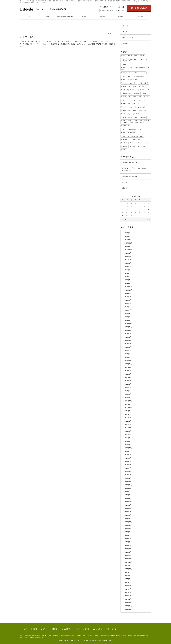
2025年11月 (128, 246)
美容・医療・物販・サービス (66, 17)
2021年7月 (128, 418)
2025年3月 (128, 273)
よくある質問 (139, 17)
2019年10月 (128, 488)
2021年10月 (128, 408)
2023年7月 (128, 340)
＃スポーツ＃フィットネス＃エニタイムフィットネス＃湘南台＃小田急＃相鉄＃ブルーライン (135, 122)
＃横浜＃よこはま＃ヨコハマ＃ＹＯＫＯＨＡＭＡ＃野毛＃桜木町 (135, 60)
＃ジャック (133, 87)
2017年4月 (128, 589)
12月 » (148, 220)
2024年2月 (128, 317)
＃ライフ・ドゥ (127, 100)
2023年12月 (128, 324)
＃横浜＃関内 (126, 110)
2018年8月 (128, 535)
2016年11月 (128, 606)
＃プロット (137, 104)
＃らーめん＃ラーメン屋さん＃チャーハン (134, 73)
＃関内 (125, 64)
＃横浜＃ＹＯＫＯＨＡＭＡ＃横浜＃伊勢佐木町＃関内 (135, 68)
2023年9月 (128, 334)
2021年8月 (128, 414)
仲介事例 (103, 17)
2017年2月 (128, 596)
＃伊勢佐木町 (126, 140)
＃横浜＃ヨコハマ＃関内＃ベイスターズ (134, 56)
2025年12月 (128, 243)
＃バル (146, 143)
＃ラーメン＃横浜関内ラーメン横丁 (132, 129)
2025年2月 (128, 277)
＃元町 (145, 93)
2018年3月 (128, 552)
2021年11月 (128, 404)
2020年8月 (128, 455)
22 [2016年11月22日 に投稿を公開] (127, 213)
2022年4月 (128, 387)
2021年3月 (128, 431)
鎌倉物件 (125, 188)
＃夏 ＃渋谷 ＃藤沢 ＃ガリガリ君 (133, 136)
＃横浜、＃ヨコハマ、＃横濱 (131, 80)
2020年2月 (128, 475)
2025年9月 (128, 253)
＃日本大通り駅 (144, 83)
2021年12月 (128, 401)
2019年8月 (128, 495)
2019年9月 (128, 492)
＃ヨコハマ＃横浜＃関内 (129, 83)
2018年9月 (128, 532)
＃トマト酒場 (126, 104)
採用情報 (54, 629)
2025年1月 (128, 280)
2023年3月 (128, 354)
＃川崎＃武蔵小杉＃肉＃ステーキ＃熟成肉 (134, 117)
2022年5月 (128, 384)
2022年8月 (128, 374)
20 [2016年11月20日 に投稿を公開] (149, 210)
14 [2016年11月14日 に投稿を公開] (123, 210)
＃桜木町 (125, 146)
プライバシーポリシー (113, 629)
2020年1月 (128, 478)
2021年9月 (128, 411)
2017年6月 (128, 582)
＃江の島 (125, 143)
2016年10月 (128, 609)
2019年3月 (128, 512)
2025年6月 (128, 263)
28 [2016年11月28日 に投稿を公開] (123, 216)
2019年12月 (128, 481)
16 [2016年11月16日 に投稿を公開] (132, 210)
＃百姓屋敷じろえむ (136, 97)
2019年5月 (128, 505)
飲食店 (48, 17)
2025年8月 (128, 256)
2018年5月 (128, 545)
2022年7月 (128, 377)
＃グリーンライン (128, 107)
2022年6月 (128, 381)
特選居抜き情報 (128, 37)
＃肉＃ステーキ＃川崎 (140, 110)
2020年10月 (128, 448)
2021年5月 (128, 424)
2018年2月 (128, 555)
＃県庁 (142, 87)
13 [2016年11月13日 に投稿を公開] (149, 206)
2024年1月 (128, 320)
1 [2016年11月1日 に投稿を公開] (127, 203)
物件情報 (34, 629)
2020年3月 (128, 471)
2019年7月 (128, 498)
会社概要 (121, 17)
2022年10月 (128, 367)
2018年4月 (128, 549)
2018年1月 (128, 559)
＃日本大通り (145, 90)
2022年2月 (128, 394)
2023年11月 (128, 327)
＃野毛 (125, 150)
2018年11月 (128, 525)
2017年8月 (128, 576)
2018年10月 (128, 529)
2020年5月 (128, 465)
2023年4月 (128, 350)
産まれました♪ (127, 182)
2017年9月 (128, 572)
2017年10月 (128, 569)
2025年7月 (128, 260)
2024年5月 (128, 307)
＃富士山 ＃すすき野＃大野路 (131, 114)
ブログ (125, 32)
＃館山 (147, 97)
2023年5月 (128, 347)
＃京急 (133, 146)
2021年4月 (128, 428)
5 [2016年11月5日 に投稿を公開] (144, 203)
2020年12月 (128, 441)
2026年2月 (128, 236)
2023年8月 (128, 337)
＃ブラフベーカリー (141, 100)
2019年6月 (128, 502)
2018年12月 (128, 522)
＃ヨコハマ (126, 126)
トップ (29, 17)
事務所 (84, 17)
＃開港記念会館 (127, 93)
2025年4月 (128, 270)
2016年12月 (128, 602)
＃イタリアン (138, 140)
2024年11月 (128, 287)
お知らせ (125, 26)
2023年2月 (128, 357)
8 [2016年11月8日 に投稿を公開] (127, 206)
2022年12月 (128, 361)
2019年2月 (128, 515)
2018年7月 (128, 539)
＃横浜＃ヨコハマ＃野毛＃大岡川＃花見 (134, 76)
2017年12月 (128, 562)
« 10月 (124, 220)
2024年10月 (128, 290)
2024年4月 (128, 310)
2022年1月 (128, 397)
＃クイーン (135, 90)
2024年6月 (128, 303)
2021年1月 (128, 438)
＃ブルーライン (136, 143)
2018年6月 (128, 542)
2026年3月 (128, 233)
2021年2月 (128, 434)
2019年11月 (128, 485)
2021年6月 (128, 421)
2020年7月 (128, 458)
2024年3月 (128, 313)
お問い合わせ (98, 629)
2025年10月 (128, 250)
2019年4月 (128, 508)
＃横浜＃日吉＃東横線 (129, 133)
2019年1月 (128, 518)
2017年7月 (128, 579)
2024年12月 (128, 283)
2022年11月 (128, 364)
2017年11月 (128, 566)
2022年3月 (128, 391)
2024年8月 (128, 297)
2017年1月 (128, 599)
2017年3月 (128, 592)
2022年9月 (128, 371)
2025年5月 (128, 266)
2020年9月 (128, 451)
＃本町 (125, 87)
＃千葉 (125, 97)
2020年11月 (128, 445)
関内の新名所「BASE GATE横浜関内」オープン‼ (134, 169)
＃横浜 (137, 93)
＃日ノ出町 (142, 146)
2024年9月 (128, 293)
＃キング (125, 90)
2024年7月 (128, 300)
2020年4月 (128, 468)
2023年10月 (128, 330)
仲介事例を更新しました (131, 162)
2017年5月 (128, 586)
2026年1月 (128, 240)
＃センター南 (140, 107)
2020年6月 (128, 461)
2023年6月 (128, 344)
